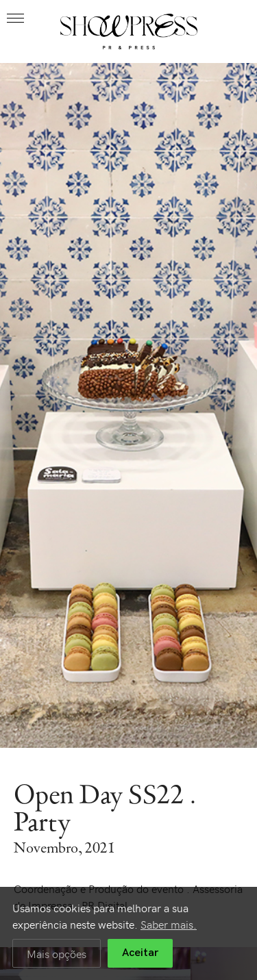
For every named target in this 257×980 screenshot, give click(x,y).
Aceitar (140, 953)
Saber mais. (169, 924)
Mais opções (57, 953)
